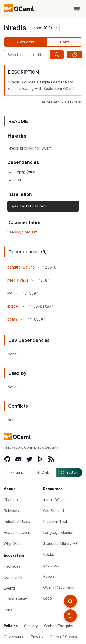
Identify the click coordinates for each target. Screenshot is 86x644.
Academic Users (17, 533)
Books (49, 554)
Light (17, 472)
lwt (10, 293)
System (69, 473)
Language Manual (58, 533)
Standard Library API (61, 543)
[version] (45, 28)
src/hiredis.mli (27, 232)
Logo (47, 598)
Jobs (8, 610)
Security (31, 626)
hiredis (15, 28)
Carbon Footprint (59, 626)
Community (13, 577)
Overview (25, 42)
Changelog (13, 500)
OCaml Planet (15, 599)
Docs (65, 42)
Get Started (54, 511)
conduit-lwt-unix (21, 267)
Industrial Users (17, 522)
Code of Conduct (65, 637)
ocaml (12, 319)
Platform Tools (56, 522)
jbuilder (13, 306)
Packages (12, 566)
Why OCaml (14, 543)
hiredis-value (18, 280)
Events (10, 588)
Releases (11, 511)
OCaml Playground (59, 587)
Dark (43, 472)
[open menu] (77, 9)
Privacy (37, 637)
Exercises (51, 565)
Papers (49, 576)
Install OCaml (54, 500)
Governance (14, 637)
